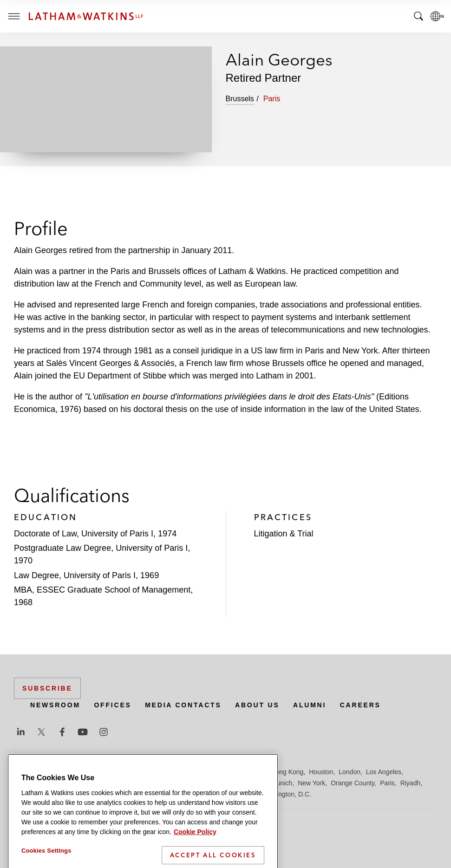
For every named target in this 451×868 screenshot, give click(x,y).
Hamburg (252, 772)
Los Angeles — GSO (125, 783)
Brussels (101, 772)
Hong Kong (287, 772)
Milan (258, 783)
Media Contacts (183, 705)
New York (311, 783)
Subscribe (47, 688)
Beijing (47, 772)
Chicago (131, 772)
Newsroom (55, 705)
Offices (112, 705)
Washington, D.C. (286, 794)
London (350, 772)
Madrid (171, 783)
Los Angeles (384, 772)
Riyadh (411, 783)
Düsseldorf (186, 772)
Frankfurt (220, 772)
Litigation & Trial (284, 534)
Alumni (310, 705)
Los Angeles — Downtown (52, 783)
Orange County (353, 783)
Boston (73, 772)
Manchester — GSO (216, 783)
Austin (23, 772)
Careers (360, 705)
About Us (257, 705)
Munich (282, 783)
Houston (321, 772)
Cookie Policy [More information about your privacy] (195, 864)
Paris (387, 783)
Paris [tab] (272, 99)
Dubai (157, 772)
